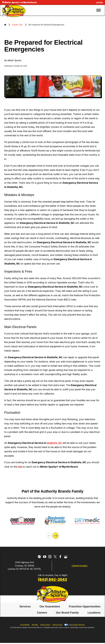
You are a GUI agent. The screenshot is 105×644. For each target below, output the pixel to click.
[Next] (56, 536)
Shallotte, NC (55, 443)
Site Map (35, 625)
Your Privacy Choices (75, 625)
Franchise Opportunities (85, 606)
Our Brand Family (67, 613)
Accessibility (25, 625)
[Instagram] (50, 557)
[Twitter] (55, 557)
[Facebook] (60, 557)
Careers (42, 613)
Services (25, 606)
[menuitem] (25, 607)
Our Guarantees (50, 606)
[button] (99, 10)
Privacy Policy (45, 625)
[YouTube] (45, 557)
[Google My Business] (66, 557)
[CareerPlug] (39, 557)
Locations (94, 613)
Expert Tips (17, 25)
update (100, 2)
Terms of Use (57, 625)
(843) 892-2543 (52, 579)
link (21, 467)
